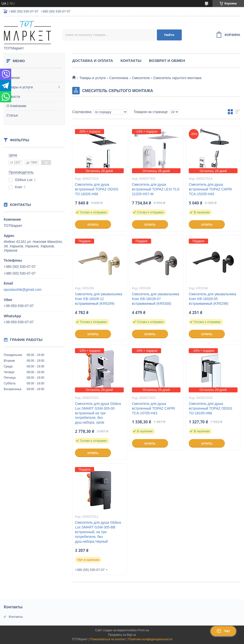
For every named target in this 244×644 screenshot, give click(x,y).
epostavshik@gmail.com (23, 290)
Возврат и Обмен (167, 61)
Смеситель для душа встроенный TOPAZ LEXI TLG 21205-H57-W (156, 189)
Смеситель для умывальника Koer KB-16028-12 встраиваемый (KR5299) (99, 299)
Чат (223, 631)
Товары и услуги (20, 87)
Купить (93, 225)
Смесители (141, 78)
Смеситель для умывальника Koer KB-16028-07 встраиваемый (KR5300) (156, 299)
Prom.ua (143, 630)
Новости (13, 97)
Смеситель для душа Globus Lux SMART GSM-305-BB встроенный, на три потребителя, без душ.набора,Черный (98, 532)
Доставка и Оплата (93, 61)
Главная (13, 78)
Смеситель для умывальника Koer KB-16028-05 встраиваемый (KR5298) (212, 299)
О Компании (16, 106)
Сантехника (119, 78)
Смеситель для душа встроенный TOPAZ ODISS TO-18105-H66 (210, 408)
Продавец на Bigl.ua (122, 635)
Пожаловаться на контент (108, 639)
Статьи (12, 115)
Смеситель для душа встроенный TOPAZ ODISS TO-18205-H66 (97, 189)
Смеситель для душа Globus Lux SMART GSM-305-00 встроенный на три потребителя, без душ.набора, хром (98, 413)
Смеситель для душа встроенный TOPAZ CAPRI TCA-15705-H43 (153, 408)
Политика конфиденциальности (150, 639)
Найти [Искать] (169, 35)
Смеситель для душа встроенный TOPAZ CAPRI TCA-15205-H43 (210, 189)
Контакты (131, 61)
